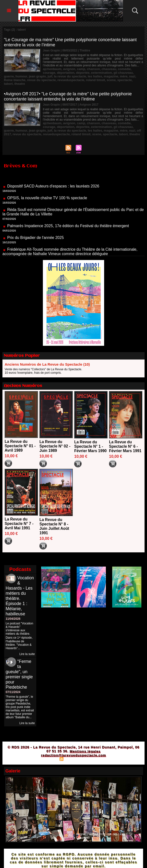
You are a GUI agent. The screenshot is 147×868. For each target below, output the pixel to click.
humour (131, 72)
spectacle (81, 79)
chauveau (104, 69)
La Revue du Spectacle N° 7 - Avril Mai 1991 (19, 518)
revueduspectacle (31, 79)
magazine (80, 76)
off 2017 (110, 125)
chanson (90, 69)
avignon (67, 69)
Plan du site (49, 753)
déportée (67, 72)
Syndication (73, 753)
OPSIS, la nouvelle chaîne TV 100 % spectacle (48, 194)
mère (92, 76)
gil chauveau (104, 72)
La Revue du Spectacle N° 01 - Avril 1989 (20, 440)
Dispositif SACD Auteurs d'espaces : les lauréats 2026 (54, 182)
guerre (120, 72)
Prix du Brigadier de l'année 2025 (36, 234)
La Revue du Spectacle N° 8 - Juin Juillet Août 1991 (55, 521)
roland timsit (54, 79)
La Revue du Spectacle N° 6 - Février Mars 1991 (126, 441)
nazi (100, 76)
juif (24, 76)
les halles (65, 76)
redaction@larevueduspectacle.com (73, 749)
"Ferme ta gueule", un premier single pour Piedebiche (19, 669)
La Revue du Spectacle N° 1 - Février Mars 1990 (91, 441)
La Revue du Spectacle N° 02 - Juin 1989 (55, 440)
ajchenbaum (51, 69)
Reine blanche (115, 76)
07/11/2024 (13, 686)
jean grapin (12, 76)
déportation (51, 72)
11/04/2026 (13, 613)
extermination (84, 72)
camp (78, 69)
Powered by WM (95, 753)
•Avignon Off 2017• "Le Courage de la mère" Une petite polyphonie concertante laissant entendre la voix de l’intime (69, 92)
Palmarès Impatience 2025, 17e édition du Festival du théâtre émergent (69, 222)
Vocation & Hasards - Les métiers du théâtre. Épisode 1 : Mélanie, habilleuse (20, 590)
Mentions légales (85, 745)
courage (132, 69)
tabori (94, 79)
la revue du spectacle (42, 76)
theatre (104, 79)
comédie (119, 69)
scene (69, 79)
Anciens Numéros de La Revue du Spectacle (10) (47, 359)
